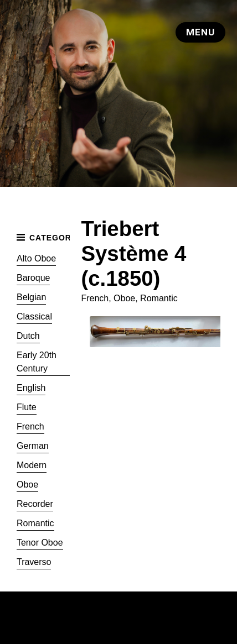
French (30, 426)
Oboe (27, 485)
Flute (27, 407)
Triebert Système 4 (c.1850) (133, 253)
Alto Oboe (36, 258)
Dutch (28, 336)
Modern (32, 465)
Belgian (31, 297)
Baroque (34, 278)
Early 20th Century (37, 362)
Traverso (34, 562)
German (33, 446)
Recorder (35, 504)
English (31, 388)
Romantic (35, 523)
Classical (34, 316)
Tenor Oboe (40, 543)
